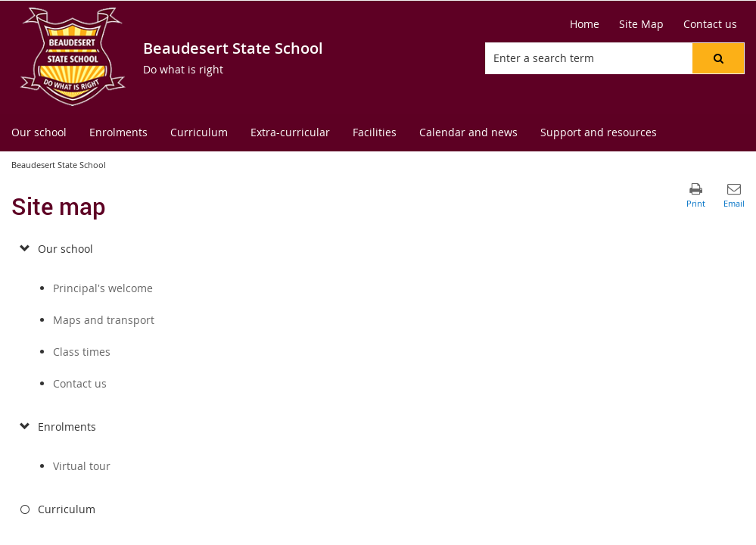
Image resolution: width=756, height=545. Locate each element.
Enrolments (67, 427)
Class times (82, 352)
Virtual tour (82, 466)
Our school (65, 249)
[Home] (585, 24)
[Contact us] (710, 24)
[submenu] (25, 249)
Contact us (80, 383)
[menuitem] (39, 133)
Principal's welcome (103, 288)
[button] (718, 58)
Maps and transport (104, 320)
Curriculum (67, 509)
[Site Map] (641, 24)
